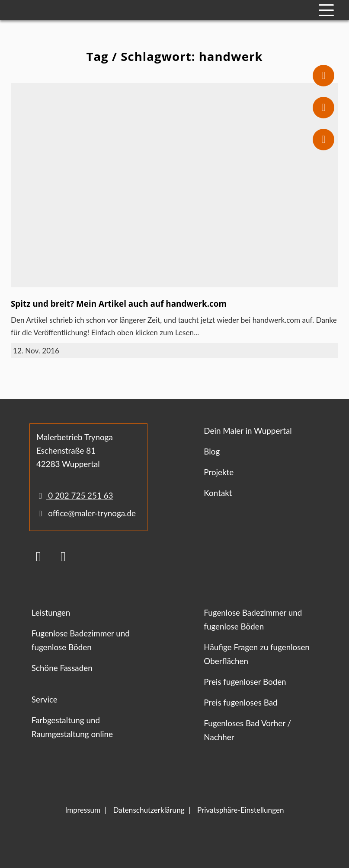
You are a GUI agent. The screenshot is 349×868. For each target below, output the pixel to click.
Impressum (83, 810)
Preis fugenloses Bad (240, 702)
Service (45, 699)
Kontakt (218, 493)
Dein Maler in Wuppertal (248, 431)
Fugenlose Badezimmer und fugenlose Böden (81, 640)
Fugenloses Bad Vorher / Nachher (247, 730)
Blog (212, 451)
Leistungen (51, 612)
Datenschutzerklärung (149, 810)
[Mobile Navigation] (326, 10)
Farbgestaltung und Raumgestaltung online (72, 727)
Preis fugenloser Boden (245, 682)
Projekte (219, 472)
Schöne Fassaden (62, 668)
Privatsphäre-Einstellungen (241, 810)
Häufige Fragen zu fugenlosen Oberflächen (256, 654)
